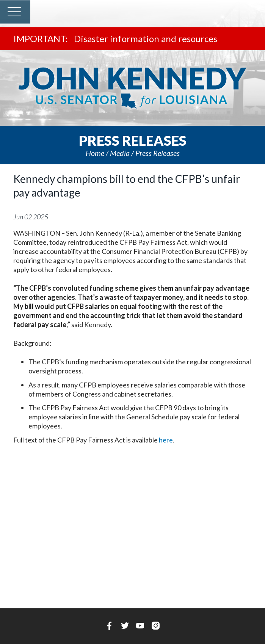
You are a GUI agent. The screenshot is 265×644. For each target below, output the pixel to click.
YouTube (140, 626)
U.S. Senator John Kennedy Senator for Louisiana (132, 88)
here (166, 440)
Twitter (125, 626)
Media (120, 153)
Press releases (158, 153)
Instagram (156, 626)
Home (95, 153)
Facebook (109, 626)
